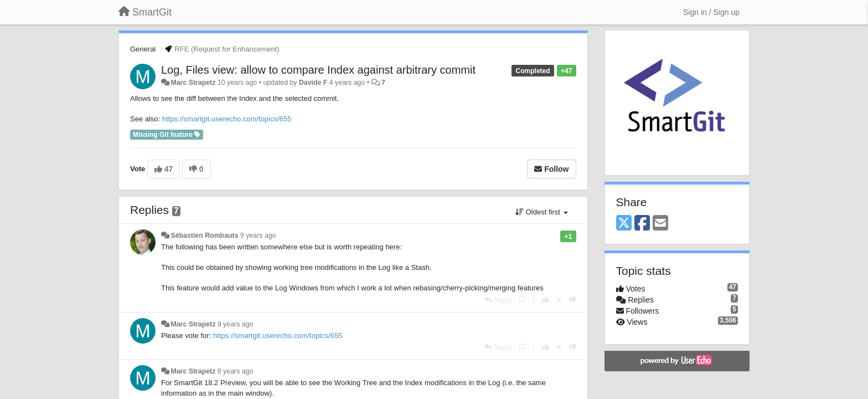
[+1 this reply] (546, 300)
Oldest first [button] (541, 212)
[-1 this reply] (573, 300)
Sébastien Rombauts (204, 236)
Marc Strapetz (193, 83)
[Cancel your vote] (559, 300)
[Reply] (498, 300)
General (143, 49)
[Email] (660, 224)
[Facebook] (642, 224)
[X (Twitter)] (624, 224)
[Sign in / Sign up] (711, 12)
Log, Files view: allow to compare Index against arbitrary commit (318, 70)
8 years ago (236, 371)
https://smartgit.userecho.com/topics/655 (227, 119)
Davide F (313, 83)
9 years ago (258, 236)
